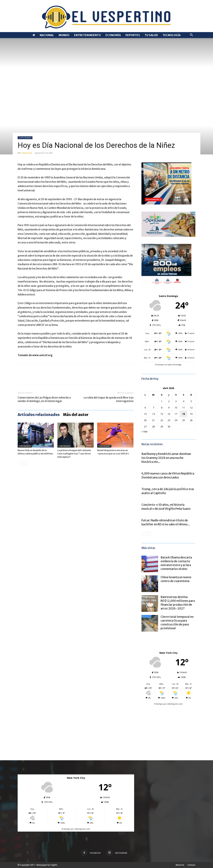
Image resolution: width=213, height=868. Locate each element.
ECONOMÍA (113, 35)
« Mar (145, 432)
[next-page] (25, 464)
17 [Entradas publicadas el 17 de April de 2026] (176, 414)
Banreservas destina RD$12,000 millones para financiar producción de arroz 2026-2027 (178, 603)
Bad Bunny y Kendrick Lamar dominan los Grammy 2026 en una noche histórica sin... (166, 458)
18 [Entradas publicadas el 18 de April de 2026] (184, 414)
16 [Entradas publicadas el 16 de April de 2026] (169, 414)
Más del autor (76, 415)
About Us (180, 865)
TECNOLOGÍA (172, 35)
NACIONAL (47, 35)
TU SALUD (151, 35)
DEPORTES (133, 35)
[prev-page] (20, 464)
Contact (191, 865)
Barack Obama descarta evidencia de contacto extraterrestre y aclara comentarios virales (176, 563)
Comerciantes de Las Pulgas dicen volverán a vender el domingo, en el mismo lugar (44, 399)
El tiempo (159, 704)
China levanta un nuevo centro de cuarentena (176, 579)
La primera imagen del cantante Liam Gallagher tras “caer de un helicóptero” (74, 454)
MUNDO (64, 35)
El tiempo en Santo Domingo (168, 365)
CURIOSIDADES (25, 138)
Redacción (27, 153)
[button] (191, 35)
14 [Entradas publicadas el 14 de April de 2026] (153, 414)
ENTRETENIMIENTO (87, 35)
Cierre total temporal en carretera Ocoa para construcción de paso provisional (177, 623)
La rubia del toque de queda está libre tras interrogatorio (109, 399)
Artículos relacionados (39, 415)
